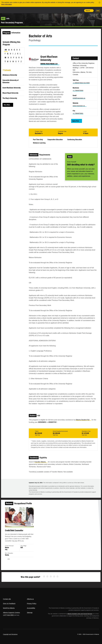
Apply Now (76, 121)
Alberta (7, 10)
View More (7, 105)
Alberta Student (83, 420)
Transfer (41, 462)
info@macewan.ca (79, 98)
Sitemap (30, 613)
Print (81, 11)
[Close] (99, 3)
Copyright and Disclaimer (10, 634)
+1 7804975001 (78, 113)
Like (76, 10)
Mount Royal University (10, 93)
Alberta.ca (30, 599)
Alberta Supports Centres (11, 613)
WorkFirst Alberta (9, 608)
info (5, 18)
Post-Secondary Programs (12, 23)
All (6, 50)
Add (72, 11)
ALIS (16, 10)
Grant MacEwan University (12, 88)
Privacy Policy (32, 603)
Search (88, 11)
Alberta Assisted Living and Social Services (80, 614)
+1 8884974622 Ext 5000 (81, 83)
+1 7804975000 (78, 90)
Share (67, 11)
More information (7, 4)
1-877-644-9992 (8, 615)
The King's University (10, 98)
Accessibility (31, 608)
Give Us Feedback (9, 603)
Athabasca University (10, 75)
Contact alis (7, 599)
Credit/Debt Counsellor (16, 532)
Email (47, 50)
